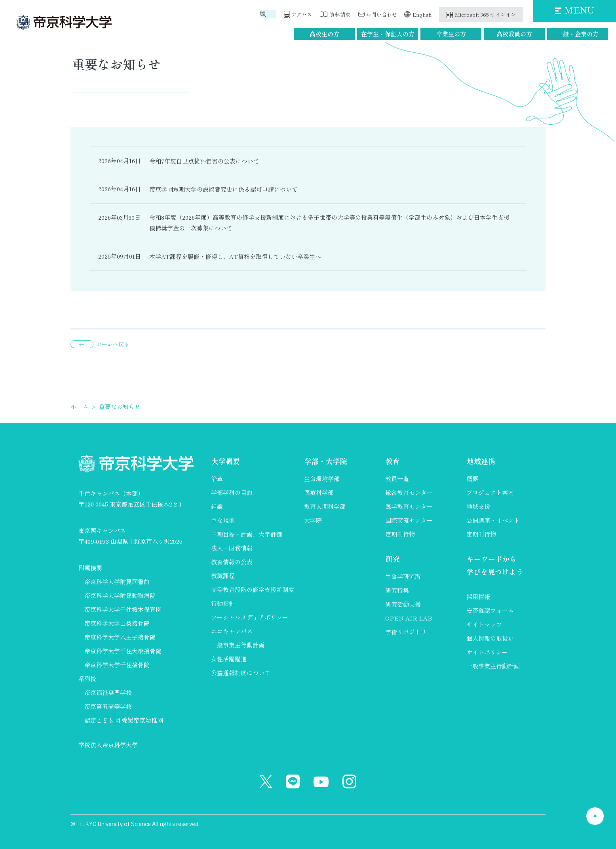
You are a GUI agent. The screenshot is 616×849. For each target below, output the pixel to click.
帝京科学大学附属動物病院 (120, 595)
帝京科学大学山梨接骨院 (117, 623)
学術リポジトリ (406, 632)
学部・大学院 (325, 461)
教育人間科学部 (325, 506)
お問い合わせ (382, 14)
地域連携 (481, 461)
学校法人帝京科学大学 (108, 745)
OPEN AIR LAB (409, 618)
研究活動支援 (403, 604)
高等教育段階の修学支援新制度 (253, 589)
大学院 (313, 520)
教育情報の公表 (232, 562)
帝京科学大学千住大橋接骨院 (123, 651)
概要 (472, 479)
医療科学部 (319, 492)
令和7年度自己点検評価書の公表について (204, 161)
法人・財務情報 (232, 548)
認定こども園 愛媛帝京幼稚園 (124, 720)
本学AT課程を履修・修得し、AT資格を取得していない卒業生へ (235, 256)
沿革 (217, 479)
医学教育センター (409, 506)
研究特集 (397, 590)
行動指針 (223, 603)
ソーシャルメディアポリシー (250, 617)
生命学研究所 (403, 576)
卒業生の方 (451, 34)
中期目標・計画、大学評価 (247, 534)
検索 (271, 14)
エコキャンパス (232, 631)
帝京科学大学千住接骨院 (117, 665)
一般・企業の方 (578, 34)
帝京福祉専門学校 (108, 692)
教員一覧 (397, 479)
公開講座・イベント (493, 520)
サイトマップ (484, 625)
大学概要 (225, 461)
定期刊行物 (400, 534)
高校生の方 (324, 34)
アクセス (302, 14)
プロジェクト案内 (490, 492)
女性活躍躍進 (229, 659)
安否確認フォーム (490, 611)
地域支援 (478, 506)
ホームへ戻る (113, 344)
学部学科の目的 (232, 492)
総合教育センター (409, 492)
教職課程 (223, 576)
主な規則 (223, 520)
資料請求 (340, 14)
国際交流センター (409, 520)
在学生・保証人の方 (388, 34)
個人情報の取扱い (490, 639)
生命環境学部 (322, 479)
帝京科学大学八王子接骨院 (120, 637)
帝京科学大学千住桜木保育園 (123, 609)
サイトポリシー (487, 653)
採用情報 (478, 597)
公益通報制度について (241, 673)
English (422, 14)
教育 (392, 461)
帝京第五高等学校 (108, 706)
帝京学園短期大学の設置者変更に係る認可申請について (223, 189)
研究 (392, 559)
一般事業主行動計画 (238, 645)
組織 (217, 506)
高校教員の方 (514, 34)
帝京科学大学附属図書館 (117, 582)
